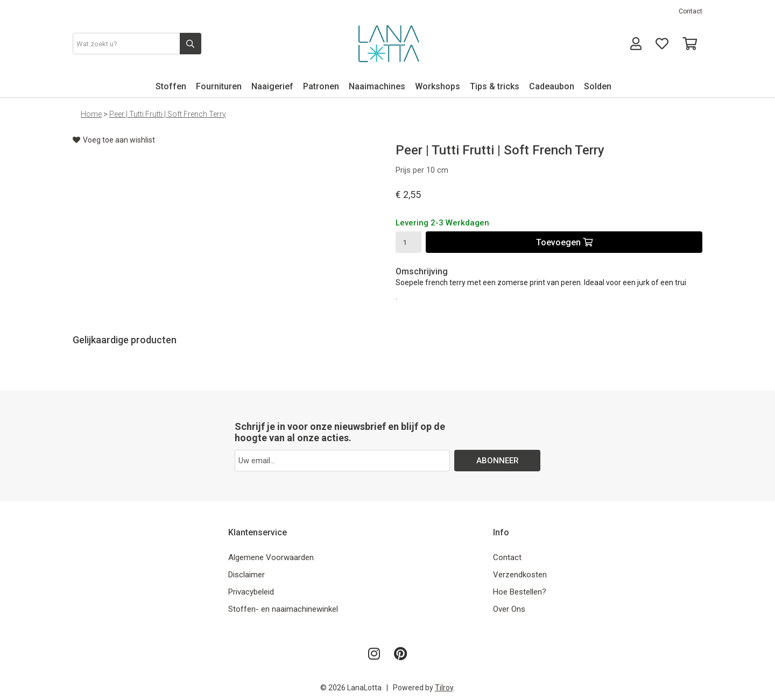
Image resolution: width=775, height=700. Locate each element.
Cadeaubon (552, 86)
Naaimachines (377, 86)
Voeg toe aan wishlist (114, 140)
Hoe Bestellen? (520, 592)
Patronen (321, 86)
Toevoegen (564, 242)
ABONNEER (498, 461)
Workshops (438, 86)
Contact (691, 11)
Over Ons (509, 609)
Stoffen (171, 86)
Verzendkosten (520, 575)
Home (91, 114)
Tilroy (444, 688)
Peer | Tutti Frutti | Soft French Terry (168, 114)
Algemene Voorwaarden (271, 557)
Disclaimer (246, 575)
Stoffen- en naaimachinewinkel (283, 609)
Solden (598, 86)
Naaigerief (272, 86)
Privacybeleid (251, 592)
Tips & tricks (495, 86)
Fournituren (219, 86)
